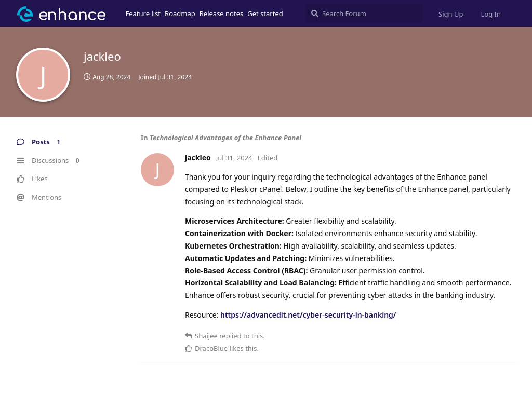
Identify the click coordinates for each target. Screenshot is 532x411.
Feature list (143, 13)
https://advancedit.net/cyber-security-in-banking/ (308, 315)
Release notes (222, 13)
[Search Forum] (364, 13)
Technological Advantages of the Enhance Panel (225, 138)
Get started (265, 13)
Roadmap (180, 13)
